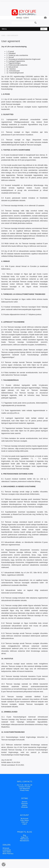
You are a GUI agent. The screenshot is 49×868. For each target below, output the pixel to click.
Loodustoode (7, 850)
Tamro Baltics (7, 852)
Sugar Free (24, 837)
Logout (24, 824)
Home (3, 35)
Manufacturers (24, 841)
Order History (24, 820)
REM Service (24, 839)
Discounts (24, 803)
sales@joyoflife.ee (13, 413)
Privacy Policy (24, 790)
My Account (25, 818)
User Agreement (24, 789)
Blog (24, 835)
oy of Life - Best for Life (25, 785)
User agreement (13, 35)
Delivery (24, 805)
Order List (24, 822)
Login (24, 14)
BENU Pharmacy (8, 854)
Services (24, 802)
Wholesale (24, 807)
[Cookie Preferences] (4, 864)
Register (31, 14)
